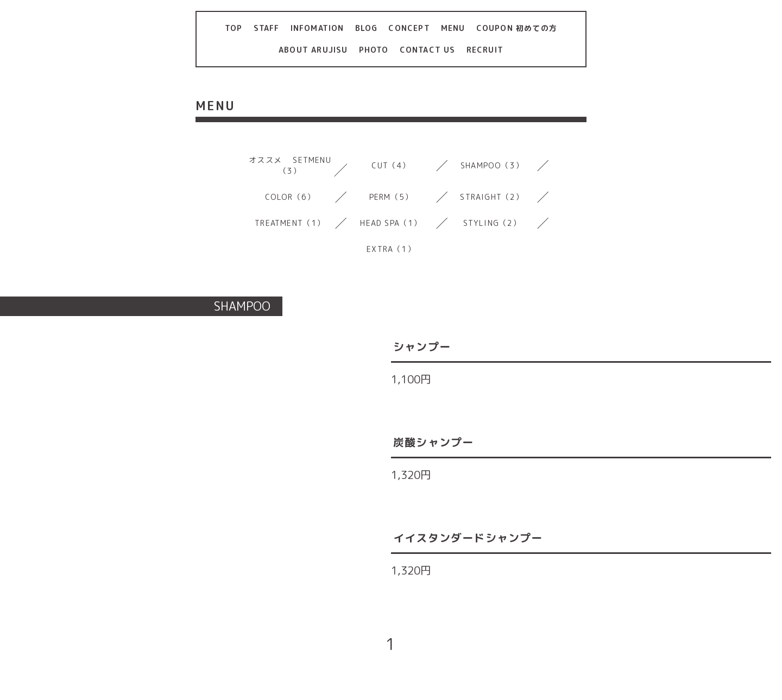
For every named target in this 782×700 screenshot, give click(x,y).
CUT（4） (391, 165)
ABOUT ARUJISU (313, 50)
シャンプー (422, 346)
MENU (453, 28)
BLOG (367, 28)
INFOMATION (317, 28)
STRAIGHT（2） (492, 197)
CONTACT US (428, 50)
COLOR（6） (290, 197)
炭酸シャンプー (433, 442)
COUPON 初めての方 (517, 28)
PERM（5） (391, 197)
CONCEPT (409, 28)
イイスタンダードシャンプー (468, 538)
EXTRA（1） (391, 249)
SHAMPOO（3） (492, 165)
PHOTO (374, 50)
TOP (234, 28)
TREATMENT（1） (290, 223)
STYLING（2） (492, 223)
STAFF (267, 28)
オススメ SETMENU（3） (290, 165)
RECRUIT (485, 50)
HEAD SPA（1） (391, 223)
